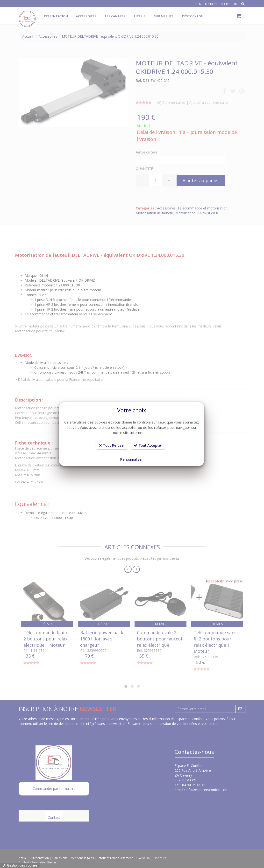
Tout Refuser (112, 445)
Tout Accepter (148, 445)
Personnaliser (132, 459)
